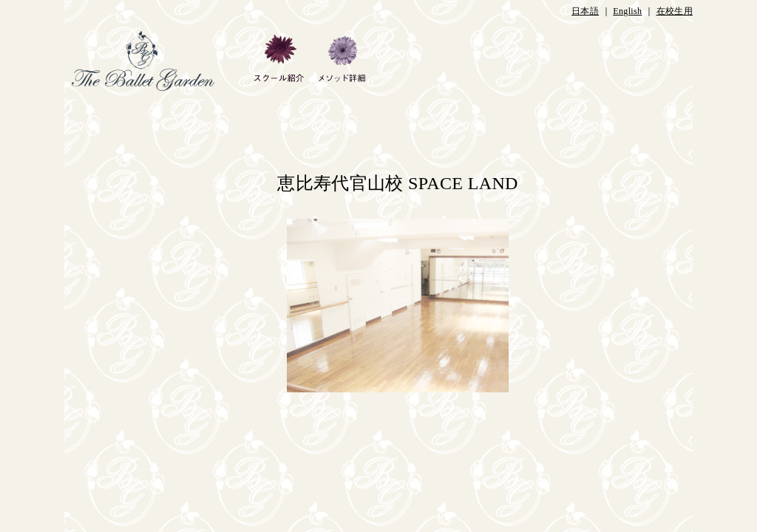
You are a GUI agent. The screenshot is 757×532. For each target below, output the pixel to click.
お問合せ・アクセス (651, 61)
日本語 (585, 11)
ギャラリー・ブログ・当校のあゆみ (418, 61)
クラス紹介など (574, 61)
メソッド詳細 (342, 61)
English (627, 11)
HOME (155, 61)
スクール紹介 (278, 61)
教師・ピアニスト (500, 61)
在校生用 (675, 11)
